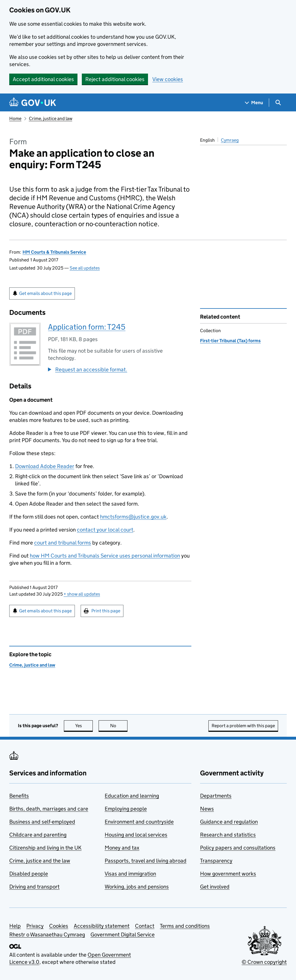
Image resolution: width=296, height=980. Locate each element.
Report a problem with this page (243, 726)
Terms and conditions (185, 926)
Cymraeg (230, 140)
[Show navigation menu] (254, 103)
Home (15, 118)
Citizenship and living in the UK (45, 848)
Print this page (106, 611)
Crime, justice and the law (40, 861)
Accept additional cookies (43, 79)
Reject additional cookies (115, 79)
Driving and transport (34, 887)
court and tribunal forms (63, 543)
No (119, 726)
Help (15, 926)
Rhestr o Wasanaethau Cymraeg (47, 935)
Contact (145, 926)
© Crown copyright (264, 962)
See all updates (85, 268)
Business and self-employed (42, 822)
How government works (228, 874)
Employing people (126, 809)
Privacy (35, 926)
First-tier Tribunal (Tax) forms (230, 341)
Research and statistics (228, 835)
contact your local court (105, 530)
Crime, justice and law (51, 118)
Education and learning (132, 796)
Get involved (215, 887)
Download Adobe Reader (45, 466)
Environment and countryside (139, 822)
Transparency (216, 861)
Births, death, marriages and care (49, 809)
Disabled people (29, 874)
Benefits (19, 796)
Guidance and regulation (229, 822)
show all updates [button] (82, 594)
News (207, 809)
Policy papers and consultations (238, 848)
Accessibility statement (102, 926)
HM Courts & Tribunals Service (54, 252)
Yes (84, 726)
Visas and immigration (130, 874)
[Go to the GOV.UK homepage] (33, 103)
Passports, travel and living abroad (146, 861)
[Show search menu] (278, 103)
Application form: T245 (87, 327)
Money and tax (122, 848)
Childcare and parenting (38, 835)
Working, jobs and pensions (137, 887)
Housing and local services (136, 835)
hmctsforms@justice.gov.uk (133, 517)
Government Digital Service (123, 935)
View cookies (168, 79)
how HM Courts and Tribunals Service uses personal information (105, 556)
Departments (216, 796)
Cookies (59, 926)
